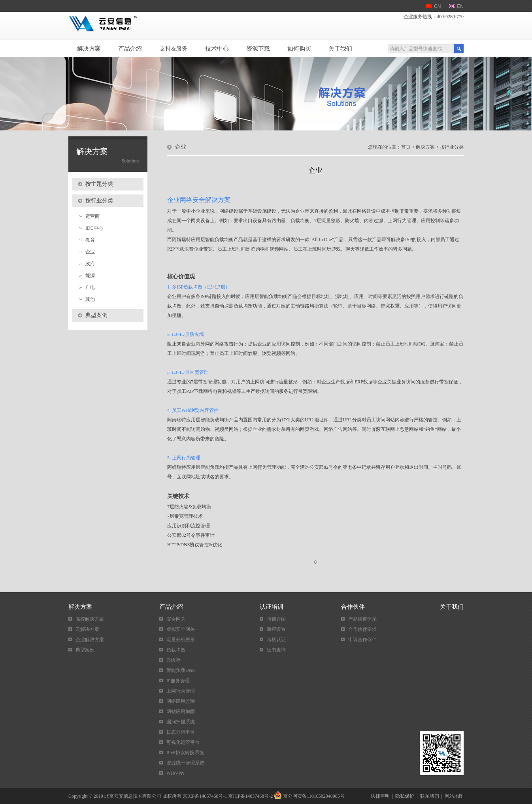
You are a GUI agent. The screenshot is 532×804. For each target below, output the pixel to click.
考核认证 (276, 640)
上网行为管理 (181, 691)
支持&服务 (174, 49)
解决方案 (89, 49)
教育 (90, 240)
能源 (90, 276)
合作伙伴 (353, 607)
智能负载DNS (181, 670)
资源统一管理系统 (185, 763)
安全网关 (176, 619)
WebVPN (175, 773)
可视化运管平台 (183, 742)
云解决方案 (87, 629)
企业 (90, 252)
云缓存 (174, 660)
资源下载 (258, 49)
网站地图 (454, 796)
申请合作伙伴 (362, 640)
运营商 (92, 216)
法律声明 (380, 796)
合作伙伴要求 (362, 629)
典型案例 (85, 650)
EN (460, 6)
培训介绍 (276, 619)
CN (437, 6)
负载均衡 (176, 650)
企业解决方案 (90, 640)
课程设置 (276, 629)
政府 (90, 264)
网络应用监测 (181, 701)
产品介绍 (130, 49)
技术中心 (217, 49)
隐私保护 (405, 796)
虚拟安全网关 (181, 629)
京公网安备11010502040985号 (314, 796)
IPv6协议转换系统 (185, 753)
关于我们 (340, 49)
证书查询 (276, 650)
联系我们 (430, 796)
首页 (406, 147)
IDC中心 (94, 228)
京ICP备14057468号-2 (250, 796)
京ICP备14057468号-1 (205, 796)
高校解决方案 (90, 619)
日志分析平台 (181, 732)
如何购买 (299, 49)
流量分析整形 (181, 640)
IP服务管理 (178, 681)
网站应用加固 (181, 712)
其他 (90, 299)
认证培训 (272, 607)
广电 (90, 287)
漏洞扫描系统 (181, 722)
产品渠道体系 (362, 619)
